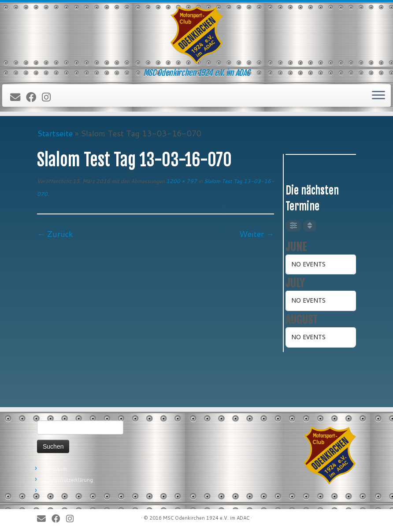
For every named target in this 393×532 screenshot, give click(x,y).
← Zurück (55, 234)
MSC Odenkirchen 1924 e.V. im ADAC (206, 518)
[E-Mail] (18, 97)
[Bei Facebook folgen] (34, 97)
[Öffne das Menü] (378, 96)
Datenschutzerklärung (67, 480)
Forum (49, 491)
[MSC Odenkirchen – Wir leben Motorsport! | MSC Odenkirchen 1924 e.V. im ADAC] (196, 35)
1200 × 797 (181, 181)
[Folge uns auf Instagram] (49, 97)
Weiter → (257, 234)
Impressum (54, 469)
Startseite (55, 133)
